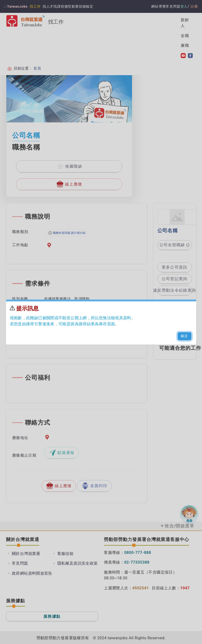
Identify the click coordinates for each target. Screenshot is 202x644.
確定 (185, 336)
